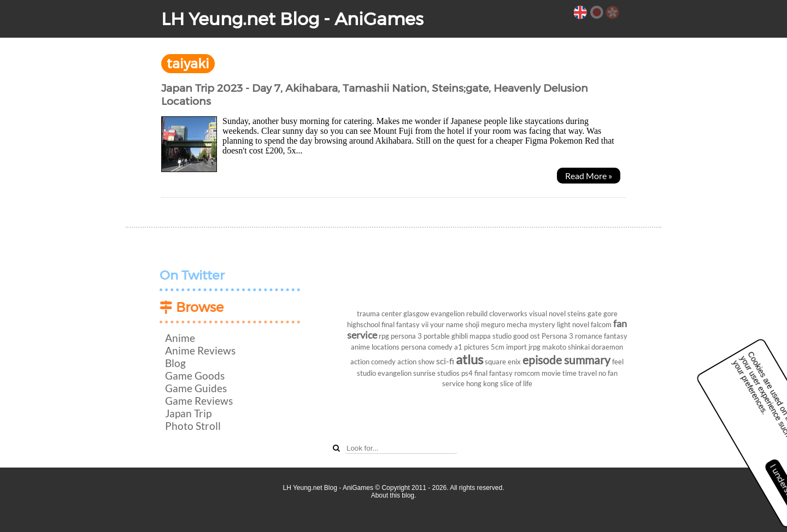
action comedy (373, 362)
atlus (469, 359)
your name (447, 324)
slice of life (516, 383)
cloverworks (508, 314)
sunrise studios (436, 373)
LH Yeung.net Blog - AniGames (292, 19)
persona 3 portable (420, 336)
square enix (503, 362)
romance (589, 336)
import (516, 347)
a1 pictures (472, 347)
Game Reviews (199, 401)
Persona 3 (557, 336)
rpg (384, 336)
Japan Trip (188, 413)
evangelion (395, 373)
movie (551, 373)
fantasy (616, 336)
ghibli (460, 336)
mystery (542, 324)
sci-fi (445, 361)
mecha (517, 324)
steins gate (585, 314)
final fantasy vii (405, 324)
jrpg (535, 347)
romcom (527, 373)
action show (416, 362)
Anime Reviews (200, 350)
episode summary (566, 360)
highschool (363, 324)
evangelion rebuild (459, 314)
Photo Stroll (193, 426)
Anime (180, 338)
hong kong (482, 383)
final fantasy (494, 373)
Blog (175, 363)
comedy (440, 347)
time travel (580, 373)
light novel (573, 324)
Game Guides (196, 388)
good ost (527, 336)
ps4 (467, 373)
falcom (601, 324)
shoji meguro (485, 324)
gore (610, 314)
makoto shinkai (566, 347)
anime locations (375, 347)
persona (414, 347)
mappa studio (491, 336)
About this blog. (394, 495)
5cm (498, 347)
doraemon (607, 347)
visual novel (547, 314)
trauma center (379, 314)
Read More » (589, 176)
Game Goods (195, 376)
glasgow (416, 314)
